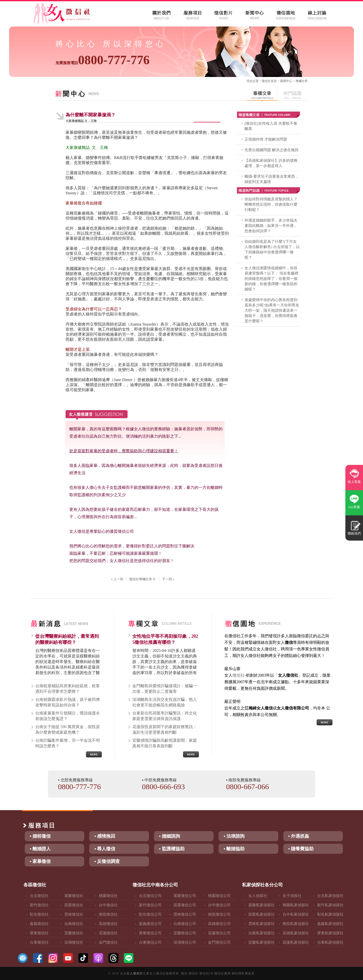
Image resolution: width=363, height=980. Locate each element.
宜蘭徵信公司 (185, 933)
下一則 (169, 579)
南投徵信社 (108, 914)
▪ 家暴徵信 (40, 861)
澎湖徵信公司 (185, 942)
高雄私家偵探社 (296, 933)
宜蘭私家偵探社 (262, 942)
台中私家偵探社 (296, 914)
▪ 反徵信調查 (107, 861)
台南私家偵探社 (262, 933)
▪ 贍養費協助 (301, 849)
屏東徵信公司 (150, 933)
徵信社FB (206, 973)
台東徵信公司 (150, 942)
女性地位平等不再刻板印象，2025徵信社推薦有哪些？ (165, 639)
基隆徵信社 (74, 896)
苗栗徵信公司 (185, 905)
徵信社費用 (222, 973)
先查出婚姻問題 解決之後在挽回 (271, 150)
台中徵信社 (108, 905)
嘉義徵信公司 (150, 924)
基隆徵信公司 (185, 896)
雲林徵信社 (74, 914)
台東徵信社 (39, 942)
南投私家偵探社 (296, 924)
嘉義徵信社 (39, 924)
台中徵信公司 (219, 905)
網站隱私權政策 (243, 973)
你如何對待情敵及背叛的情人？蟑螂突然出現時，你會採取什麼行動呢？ (271, 204)
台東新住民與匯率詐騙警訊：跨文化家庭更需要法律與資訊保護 (165, 716)
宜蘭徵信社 (74, 933)
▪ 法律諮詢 (234, 836)
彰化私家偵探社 (330, 914)
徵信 (184, 973)
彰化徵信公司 (150, 914)
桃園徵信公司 (219, 896)
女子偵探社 (292, 896)
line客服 (354, 507)
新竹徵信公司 (150, 905)
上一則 (117, 579)
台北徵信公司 (150, 896)
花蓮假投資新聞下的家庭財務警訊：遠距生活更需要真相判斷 (165, 730)
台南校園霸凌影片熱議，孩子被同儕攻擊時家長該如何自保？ (68, 702)
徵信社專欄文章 (143, 579)
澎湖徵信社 (74, 942)
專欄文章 (301, 81)
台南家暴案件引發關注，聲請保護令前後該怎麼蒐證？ (68, 716)
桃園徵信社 (108, 896)
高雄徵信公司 (219, 924)
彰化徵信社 (39, 914)
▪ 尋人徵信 (105, 849)
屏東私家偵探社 (330, 933)
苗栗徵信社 (74, 905)
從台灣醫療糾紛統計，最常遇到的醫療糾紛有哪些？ (67, 639)
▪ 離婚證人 (40, 849)
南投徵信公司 (219, 914)
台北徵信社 (39, 896)
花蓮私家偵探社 (296, 942)
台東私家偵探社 (330, 942)
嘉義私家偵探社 (330, 924)
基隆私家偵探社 (262, 905)
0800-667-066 (248, 787)
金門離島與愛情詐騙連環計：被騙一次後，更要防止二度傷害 (165, 689)
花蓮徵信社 (108, 933)
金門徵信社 (108, 942)
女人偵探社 (258, 896)
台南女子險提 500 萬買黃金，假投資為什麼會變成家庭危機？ (68, 730)
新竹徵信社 (39, 905)
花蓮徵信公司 (219, 933)
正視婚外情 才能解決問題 (266, 139)
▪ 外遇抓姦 (299, 836)
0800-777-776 (102, 60)
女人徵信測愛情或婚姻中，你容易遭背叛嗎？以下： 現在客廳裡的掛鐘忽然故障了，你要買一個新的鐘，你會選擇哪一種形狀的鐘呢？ (271, 279)
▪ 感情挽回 (105, 836)
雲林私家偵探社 (262, 924)
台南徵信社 (74, 924)
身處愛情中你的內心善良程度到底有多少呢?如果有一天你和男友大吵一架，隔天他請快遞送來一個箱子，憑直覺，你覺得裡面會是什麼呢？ (272, 310)
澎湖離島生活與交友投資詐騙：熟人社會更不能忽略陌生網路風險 (165, 702)
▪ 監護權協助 (172, 849)
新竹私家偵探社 (330, 905)
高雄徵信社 (108, 924)
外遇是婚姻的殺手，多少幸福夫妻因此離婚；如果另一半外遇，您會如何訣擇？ (271, 226)
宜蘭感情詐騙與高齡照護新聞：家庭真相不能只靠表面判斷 (165, 743)
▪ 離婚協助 (234, 849)
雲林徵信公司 (185, 914)
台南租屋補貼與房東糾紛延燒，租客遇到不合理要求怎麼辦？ (68, 689)
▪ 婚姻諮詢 (170, 836)
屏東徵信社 (39, 933)
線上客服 (354, 482)
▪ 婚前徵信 (40, 836)
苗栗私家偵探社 (262, 914)
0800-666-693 (163, 787)
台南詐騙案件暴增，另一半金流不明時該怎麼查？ (68, 743)
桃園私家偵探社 (296, 905)
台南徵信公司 (185, 924)
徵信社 (266, 81)
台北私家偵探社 (330, 896)
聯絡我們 (354, 533)
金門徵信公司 (219, 942)
